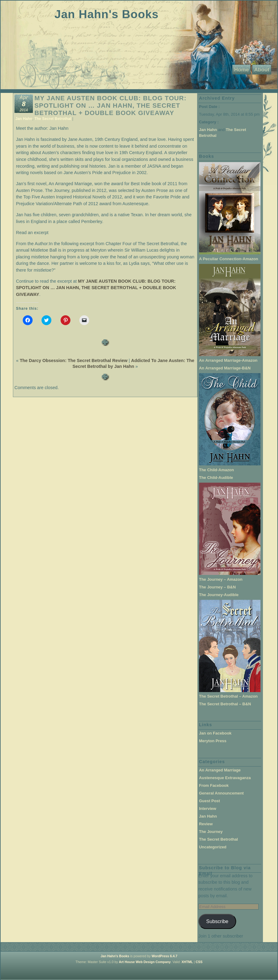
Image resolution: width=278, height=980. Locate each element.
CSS (199, 962)
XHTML (187, 962)
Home (241, 70)
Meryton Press (213, 741)
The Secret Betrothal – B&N (225, 704)
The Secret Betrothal (53, 119)
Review (206, 824)
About (262, 70)
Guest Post (209, 801)
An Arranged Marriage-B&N (225, 368)
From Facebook (214, 785)
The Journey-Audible (219, 595)
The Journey (211, 832)
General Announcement (221, 793)
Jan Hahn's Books (107, 14)
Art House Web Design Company (145, 962)
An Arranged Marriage (220, 770)
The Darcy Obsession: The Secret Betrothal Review (73, 361)
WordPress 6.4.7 (165, 956)
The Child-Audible (216, 478)
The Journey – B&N (217, 587)
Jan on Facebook (215, 733)
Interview (208, 809)
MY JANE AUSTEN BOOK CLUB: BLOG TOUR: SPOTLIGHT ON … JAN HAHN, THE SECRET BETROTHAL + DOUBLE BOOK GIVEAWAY (110, 105)
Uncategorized (213, 847)
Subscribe (217, 921)
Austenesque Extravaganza (225, 778)
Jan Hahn (24, 119)
